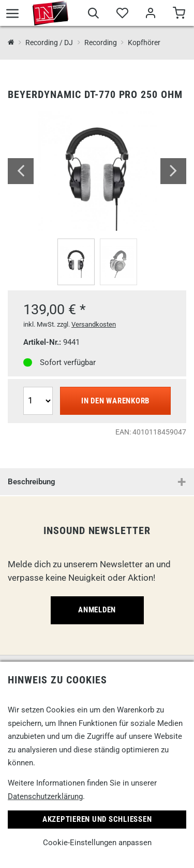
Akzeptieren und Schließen (97, 819)
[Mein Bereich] (150, 15)
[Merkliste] (122, 15)
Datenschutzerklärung (45, 796)
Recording (101, 43)
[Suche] (93, 15)
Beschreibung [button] (32, 482)
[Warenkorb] (179, 15)
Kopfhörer (144, 43)
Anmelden (97, 610)
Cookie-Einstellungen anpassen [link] (97, 843)
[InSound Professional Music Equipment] (11, 43)
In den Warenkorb (115, 401)
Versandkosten (94, 324)
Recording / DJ (49, 43)
